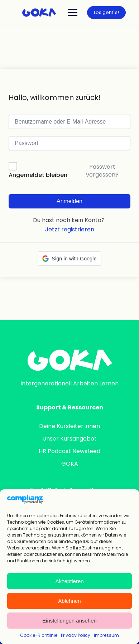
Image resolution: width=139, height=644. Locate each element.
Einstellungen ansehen (69, 621)
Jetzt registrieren (70, 229)
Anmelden (69, 201)
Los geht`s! (106, 12)
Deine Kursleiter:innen (69, 426)
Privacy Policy (76, 635)
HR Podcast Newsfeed (69, 451)
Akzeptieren (69, 581)
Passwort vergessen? (102, 171)
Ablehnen (69, 601)
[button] (69, 259)
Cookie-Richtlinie (39, 635)
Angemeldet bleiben (38, 175)
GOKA (70, 464)
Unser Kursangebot (69, 439)
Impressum (106, 635)
